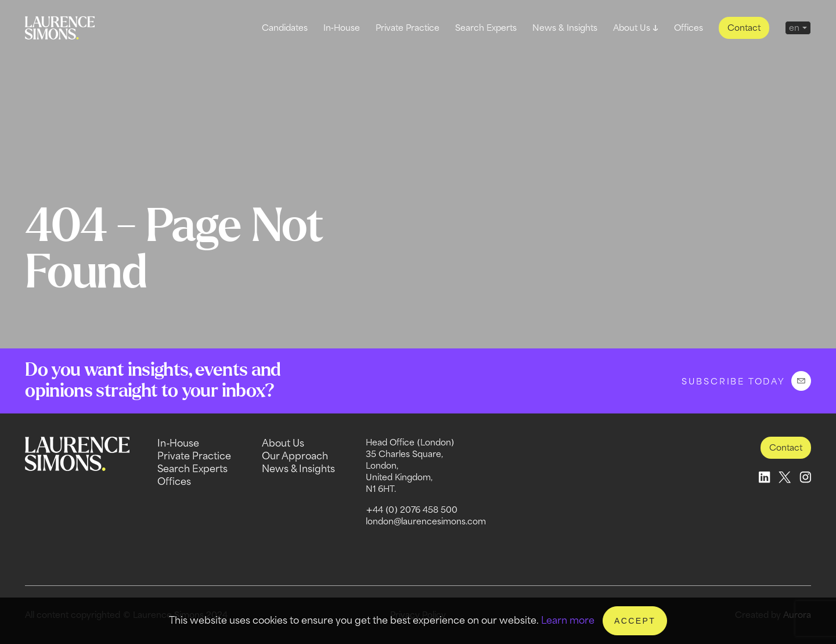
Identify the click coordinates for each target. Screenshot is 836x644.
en (794, 28)
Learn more (568, 620)
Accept (635, 621)
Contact (744, 28)
